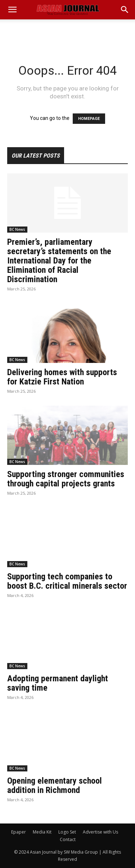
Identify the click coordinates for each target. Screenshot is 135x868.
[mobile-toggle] (12, 10)
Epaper (19, 832)
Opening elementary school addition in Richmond (55, 785)
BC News (17, 229)
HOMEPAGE (89, 119)
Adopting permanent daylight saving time (58, 683)
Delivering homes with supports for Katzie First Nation (62, 377)
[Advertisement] (68, 32)
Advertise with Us (100, 832)
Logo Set (67, 832)
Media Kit (42, 832)
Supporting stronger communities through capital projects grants (66, 479)
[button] (125, 10)
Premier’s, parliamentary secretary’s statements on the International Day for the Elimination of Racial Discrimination (59, 261)
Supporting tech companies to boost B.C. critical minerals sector (67, 581)
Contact (68, 839)
